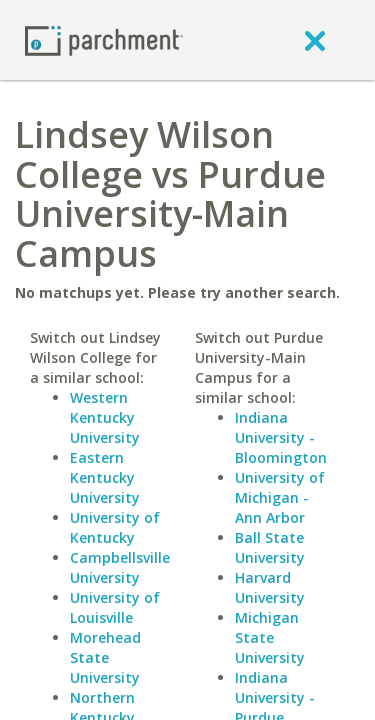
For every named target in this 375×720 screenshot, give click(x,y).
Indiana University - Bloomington (281, 437)
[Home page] (104, 39)
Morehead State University (105, 657)
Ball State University (270, 547)
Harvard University (270, 587)
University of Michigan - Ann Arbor (280, 497)
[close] (315, 40)
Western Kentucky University (105, 417)
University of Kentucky (115, 527)
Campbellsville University (120, 567)
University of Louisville (115, 607)
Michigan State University (270, 637)
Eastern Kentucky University (105, 477)
